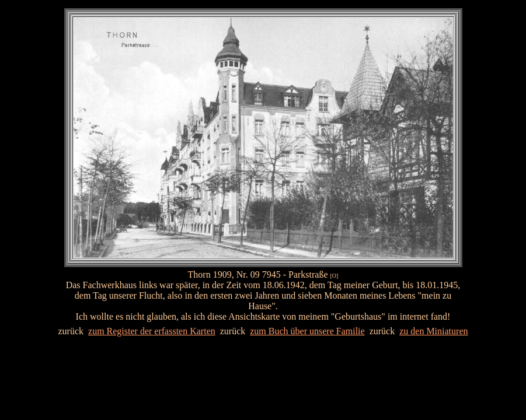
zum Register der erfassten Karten (152, 331)
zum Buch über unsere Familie (307, 331)
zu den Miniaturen (433, 331)
